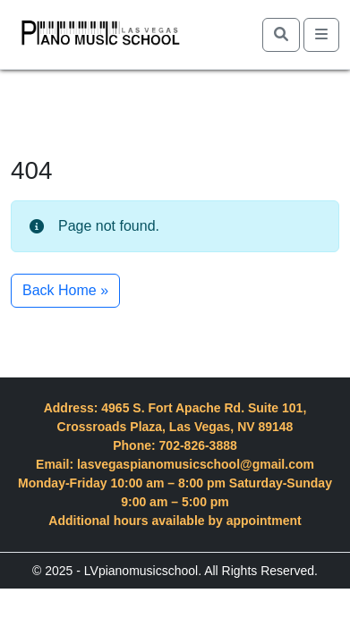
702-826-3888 (198, 445)
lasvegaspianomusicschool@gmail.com (196, 464)
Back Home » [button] (65, 290)
